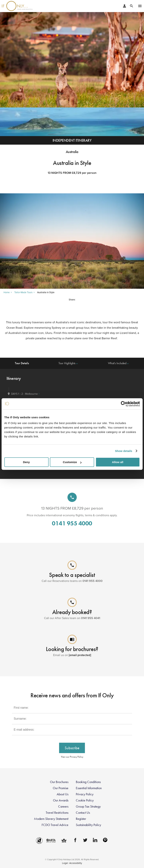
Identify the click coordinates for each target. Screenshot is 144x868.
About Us (63, 794)
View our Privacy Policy (72, 757)
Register (81, 819)
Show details (124, 451)
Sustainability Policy (88, 825)
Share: (72, 300)
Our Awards (61, 800)
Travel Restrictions (57, 813)
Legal (65, 863)
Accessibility (76, 863)
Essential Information (89, 788)
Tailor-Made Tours (23, 292)
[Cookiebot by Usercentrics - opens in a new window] (123, 404)
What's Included (119, 363)
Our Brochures (59, 782)
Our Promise (61, 788)
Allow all (118, 462)
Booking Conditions (88, 782)
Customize (72, 462)
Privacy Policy (85, 794)
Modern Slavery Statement (51, 819)
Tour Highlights (68, 363)
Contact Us (83, 813)
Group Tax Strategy (88, 806)
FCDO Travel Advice (55, 825)
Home (7, 292)
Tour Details (22, 363)
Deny (26, 462)
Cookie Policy (85, 800)
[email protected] (80, 655)
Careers (63, 806)
